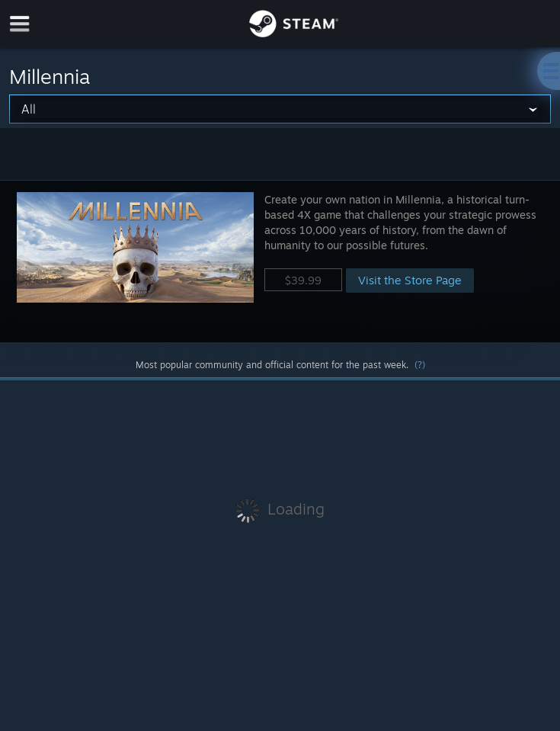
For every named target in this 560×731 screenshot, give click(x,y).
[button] (280, 261)
